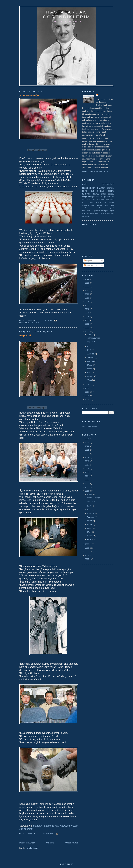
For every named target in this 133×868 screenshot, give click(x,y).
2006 (87, 396)
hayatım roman (105, 188)
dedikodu (86, 208)
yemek (98, 202)
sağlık (103, 194)
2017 (87, 305)
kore (84, 202)
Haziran (91, 361)
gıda (91, 208)
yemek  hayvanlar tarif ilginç (97, 211)
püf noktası (98, 191)
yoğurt (111, 211)
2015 (87, 313)
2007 (87, 392)
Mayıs (90, 365)
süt (113, 208)
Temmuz (91, 358)
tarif (89, 197)
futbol (103, 199)
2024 (87, 279)
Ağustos (91, 354)
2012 (87, 324)
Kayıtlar (88, 261)
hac (112, 214)
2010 (87, 331)
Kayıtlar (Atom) (32, 848)
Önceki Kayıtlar (72, 843)
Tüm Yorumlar (91, 265)
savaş (98, 197)
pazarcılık (104, 208)
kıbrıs (84, 216)
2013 (87, 320)
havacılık (86, 205)
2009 (87, 385)
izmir (93, 205)
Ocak (90, 380)
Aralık (90, 335)
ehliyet (98, 199)
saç (110, 208)
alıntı (109, 214)
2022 (87, 287)
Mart (89, 372)
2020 (87, 294)
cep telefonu (108, 202)
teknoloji (86, 194)
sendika (89, 216)
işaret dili (97, 208)
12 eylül (104, 197)
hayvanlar (33, 323)
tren (84, 211)
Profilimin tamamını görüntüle (95, 172)
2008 (87, 388)
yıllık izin (86, 213)
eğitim (111, 191)
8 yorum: (49, 320)
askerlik (100, 205)
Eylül (90, 350)
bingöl (85, 197)
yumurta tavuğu (29, 95)
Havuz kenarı (95, 214)
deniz (84, 199)
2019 (87, 298)
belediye (111, 197)
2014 (87, 317)
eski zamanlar (98, 184)
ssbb (101, 95)
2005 (87, 399)
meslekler (89, 188)
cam (112, 205)
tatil (93, 199)
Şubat (90, 376)
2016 (87, 309)
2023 (87, 283)
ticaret (96, 194)
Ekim (90, 346)
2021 (87, 290)
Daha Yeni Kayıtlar (27, 843)
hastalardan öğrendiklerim (67, 14)
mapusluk (25, 336)
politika (111, 194)
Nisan (90, 369)
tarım (40, 323)
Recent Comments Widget (90, 426)
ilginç (85, 191)
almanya (103, 214)
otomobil (91, 202)
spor (93, 197)
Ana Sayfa (50, 843)
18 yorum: (50, 834)
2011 (87, 328)
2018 (87, 302)
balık (106, 205)
